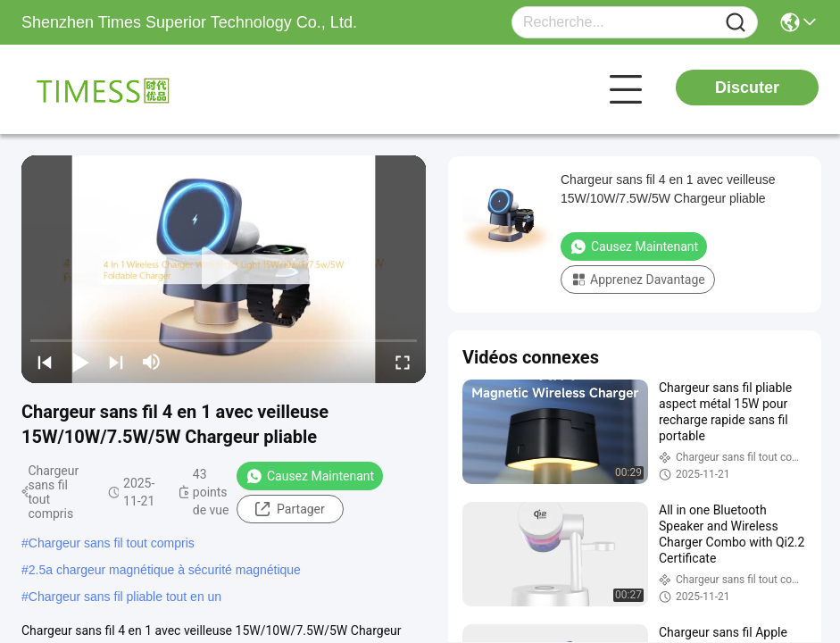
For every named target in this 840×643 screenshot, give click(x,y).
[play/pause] (80, 362)
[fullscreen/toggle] (403, 362)
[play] (224, 269)
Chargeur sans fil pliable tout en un (125, 597)
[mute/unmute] (152, 362)
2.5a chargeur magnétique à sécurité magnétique (165, 570)
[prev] (45, 362)
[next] (116, 362)
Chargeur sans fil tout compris (112, 543)
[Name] (736, 23)
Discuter (747, 88)
